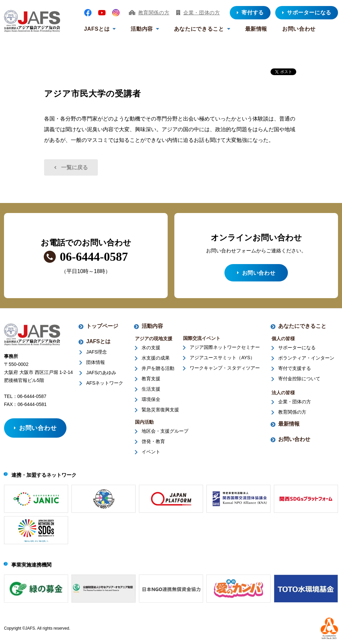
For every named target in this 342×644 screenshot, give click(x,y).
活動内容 (142, 29)
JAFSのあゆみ (101, 375)
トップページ (102, 328)
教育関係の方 (154, 13)
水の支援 (151, 350)
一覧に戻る (74, 167)
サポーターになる (297, 350)
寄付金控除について (299, 381)
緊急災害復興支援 (160, 412)
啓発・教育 (153, 443)
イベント (151, 454)
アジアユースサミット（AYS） (222, 360)
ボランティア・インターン (306, 360)
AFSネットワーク (105, 385)
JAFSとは (97, 29)
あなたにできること (199, 29)
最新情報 (256, 29)
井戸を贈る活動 (158, 370)
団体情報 (96, 364)
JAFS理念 (97, 354)
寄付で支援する (295, 370)
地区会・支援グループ (165, 433)
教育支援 (151, 381)
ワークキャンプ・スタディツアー (225, 370)
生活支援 (151, 391)
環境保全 (151, 401)
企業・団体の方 (202, 13)
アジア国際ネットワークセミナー (225, 349)
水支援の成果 (156, 360)
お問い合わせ (299, 29)
